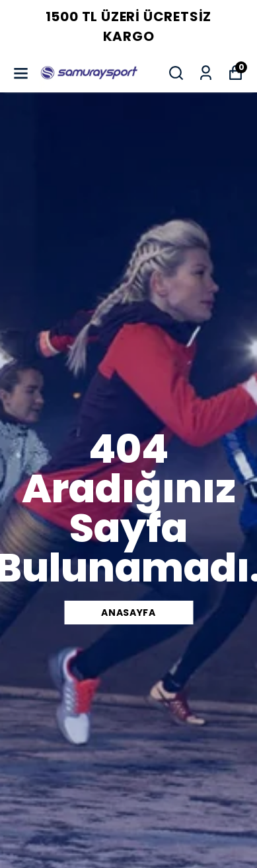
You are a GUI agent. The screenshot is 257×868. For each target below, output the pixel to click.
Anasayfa (128, 613)
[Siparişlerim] (206, 73)
